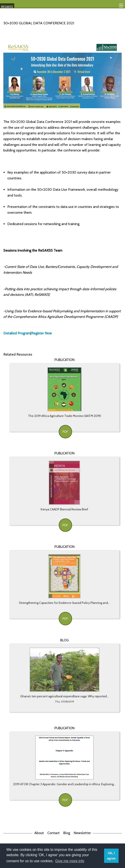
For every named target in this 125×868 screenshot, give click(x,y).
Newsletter (82, 833)
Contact (53, 833)
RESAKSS (7, 7)
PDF (65, 432)
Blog (67, 833)
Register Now (41, 333)
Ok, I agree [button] (111, 856)
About (39, 833)
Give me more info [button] (70, 861)
